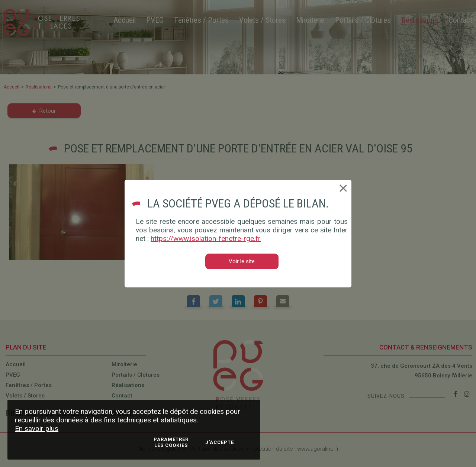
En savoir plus (37, 429)
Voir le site (242, 261)
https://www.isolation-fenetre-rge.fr (206, 239)
